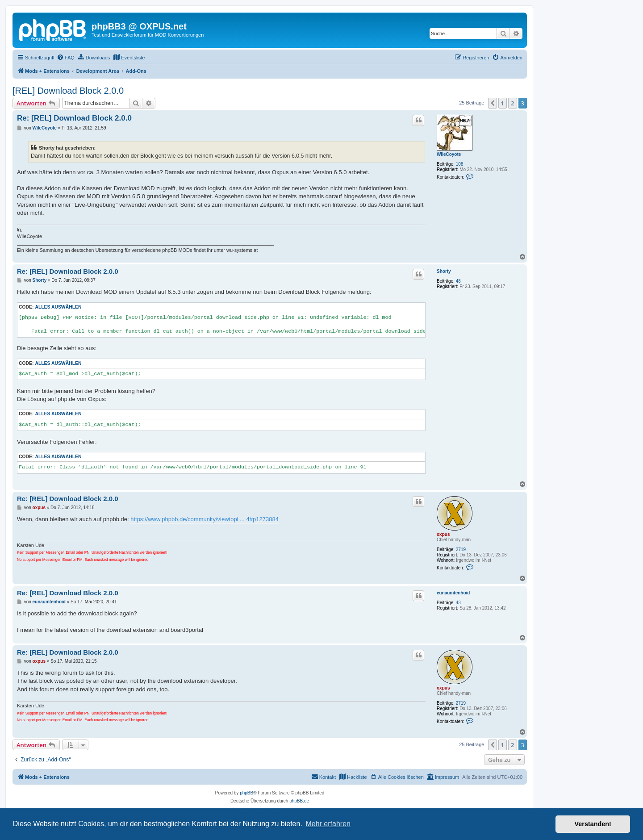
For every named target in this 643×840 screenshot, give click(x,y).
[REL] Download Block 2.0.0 (68, 91)
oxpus (443, 534)
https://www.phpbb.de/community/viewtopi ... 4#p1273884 (205, 519)
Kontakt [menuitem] (324, 777)
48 (458, 281)
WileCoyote (449, 154)
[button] (493, 103)
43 (458, 603)
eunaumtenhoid (453, 593)
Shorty (444, 271)
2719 (461, 550)
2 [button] (512, 103)
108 (460, 164)
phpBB (246, 793)
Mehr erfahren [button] (328, 824)
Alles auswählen (58, 307)
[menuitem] (66, 58)
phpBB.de (299, 801)
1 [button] (503, 103)
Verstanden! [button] (593, 824)
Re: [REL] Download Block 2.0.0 (74, 118)
